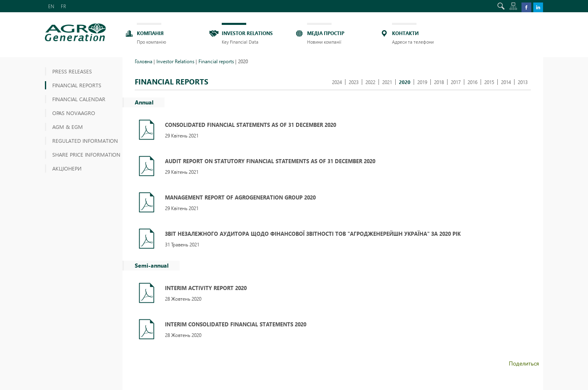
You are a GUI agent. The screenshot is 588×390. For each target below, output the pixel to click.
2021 (387, 82)
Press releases (72, 71)
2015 (489, 82)
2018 (439, 82)
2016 (472, 82)
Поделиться (524, 363)
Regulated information (85, 141)
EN (51, 6)
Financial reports (77, 85)
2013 (523, 82)
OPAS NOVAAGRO (74, 113)
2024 (337, 82)
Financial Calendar (79, 99)
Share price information (86, 154)
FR (63, 6)
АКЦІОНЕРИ (67, 168)
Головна (144, 61)
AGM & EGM (68, 127)
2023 (354, 82)
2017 (456, 82)
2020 (405, 82)
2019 (422, 82)
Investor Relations (175, 61)
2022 (370, 82)
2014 (506, 82)
